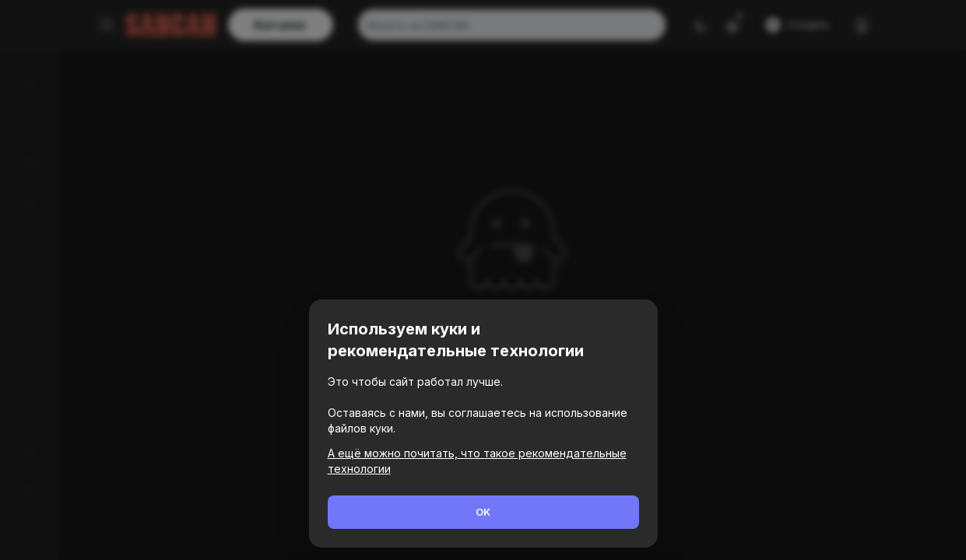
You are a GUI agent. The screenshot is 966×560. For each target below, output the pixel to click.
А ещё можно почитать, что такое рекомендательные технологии (477, 461)
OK (483, 512)
